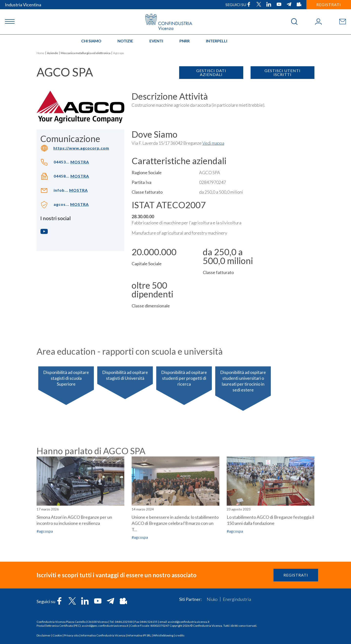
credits (180, 635)
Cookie (57, 635)
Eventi (156, 41)
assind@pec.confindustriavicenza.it (105, 626)
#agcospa (235, 574)
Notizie (125, 41)
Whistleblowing (163, 635)
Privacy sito (71, 635)
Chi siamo (91, 41)
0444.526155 (149, 622)
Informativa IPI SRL (139, 635)
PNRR (185, 41)
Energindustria (237, 599)
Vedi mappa (213, 143)
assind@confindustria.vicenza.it (189, 622)
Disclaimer (44, 635)
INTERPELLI (217, 41)
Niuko (212, 599)
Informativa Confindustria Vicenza (103, 635)
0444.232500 (124, 622)
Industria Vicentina (23, 5)
